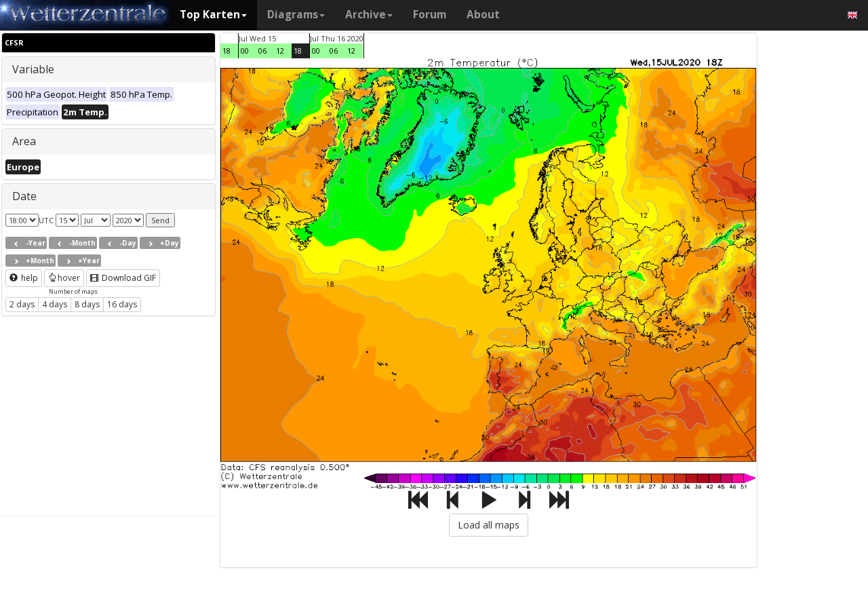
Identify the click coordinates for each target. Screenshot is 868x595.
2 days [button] (22, 304)
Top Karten (213, 15)
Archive (369, 15)
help (24, 278)
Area (24, 141)
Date (24, 196)
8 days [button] (87, 304)
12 (280, 51)
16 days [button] (122, 304)
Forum (430, 15)
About (483, 15)
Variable (33, 69)
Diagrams (296, 15)
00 (245, 51)
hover (64, 278)
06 (262, 51)
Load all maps (489, 525)
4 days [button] (55, 304)
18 (226, 51)
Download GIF (123, 278)
